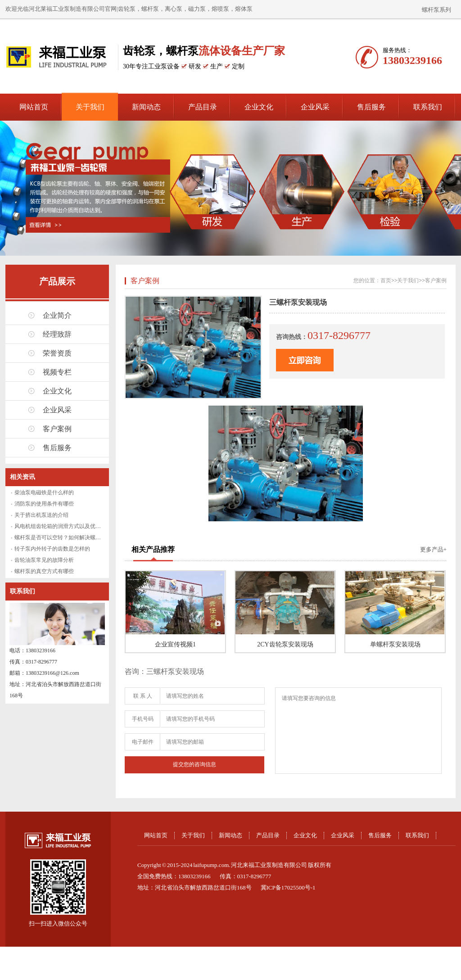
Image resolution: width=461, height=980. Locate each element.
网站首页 (34, 107)
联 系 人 (143, 696)
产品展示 (57, 281)
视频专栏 (57, 372)
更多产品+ (433, 549)
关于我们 (90, 107)
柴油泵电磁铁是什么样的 (44, 492)
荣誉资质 (57, 353)
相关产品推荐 (153, 549)
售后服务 (371, 107)
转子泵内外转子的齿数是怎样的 (52, 549)
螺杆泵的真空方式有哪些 (44, 571)
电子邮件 (143, 742)
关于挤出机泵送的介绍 (41, 515)
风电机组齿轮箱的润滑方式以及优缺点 (60, 526)
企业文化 (259, 107)
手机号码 (143, 719)
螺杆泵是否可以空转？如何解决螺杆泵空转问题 (71, 537)
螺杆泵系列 (436, 10)
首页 (386, 280)
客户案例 (57, 429)
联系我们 (428, 107)
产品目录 (203, 107)
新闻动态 (146, 107)
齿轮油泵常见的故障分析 (44, 560)
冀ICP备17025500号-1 (288, 887)
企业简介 (57, 315)
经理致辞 (57, 334)
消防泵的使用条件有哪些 (44, 504)
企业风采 (315, 107)
